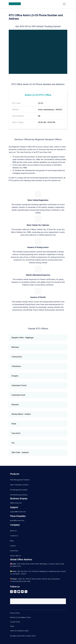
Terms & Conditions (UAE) (19, 631)
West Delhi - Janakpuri (20, 452)
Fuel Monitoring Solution (19, 495)
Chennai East (17, 357)
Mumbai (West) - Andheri (21, 414)
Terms (12, 626)
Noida (14, 424)
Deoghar (15, 376)
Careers (13, 546)
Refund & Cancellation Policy (20, 617)
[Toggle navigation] (64, 4)
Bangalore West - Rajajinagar (23, 338)
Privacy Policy (15, 613)
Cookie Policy (15, 622)
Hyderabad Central (19, 385)
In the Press (14, 551)
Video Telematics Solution (19, 485)
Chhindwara (16, 366)
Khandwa (15, 405)
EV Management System (19, 490)
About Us (13, 531)
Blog (12, 541)
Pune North (16, 433)
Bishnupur (15, 347)
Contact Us (14, 536)
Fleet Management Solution (20, 480)
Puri (13, 443)
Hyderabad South (18, 395)
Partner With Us (15, 556)
